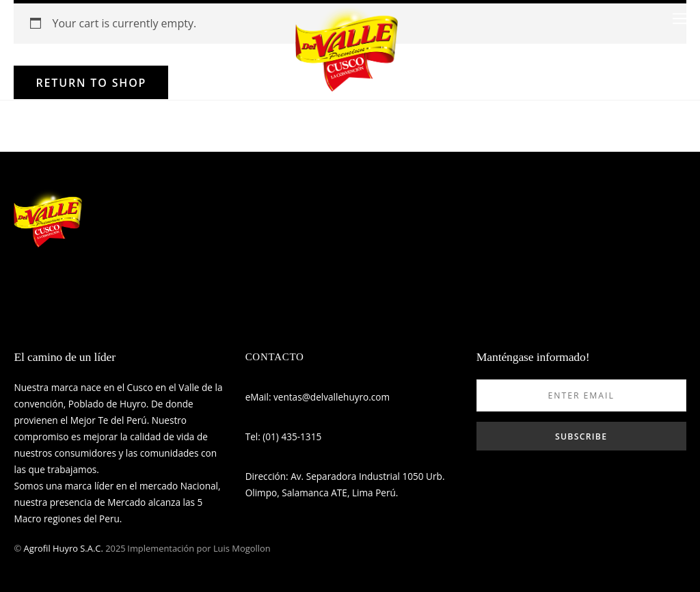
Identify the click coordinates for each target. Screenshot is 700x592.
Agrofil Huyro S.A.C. (64, 548)
